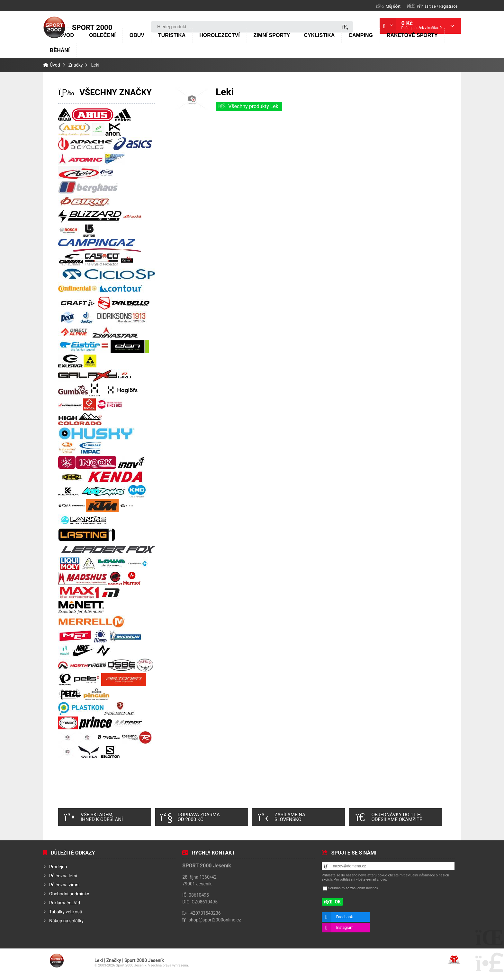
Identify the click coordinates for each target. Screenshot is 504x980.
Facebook (345, 917)
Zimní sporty (272, 35)
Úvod (54, 27)
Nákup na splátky (66, 921)
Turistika (172, 35)
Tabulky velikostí (66, 912)
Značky (76, 65)
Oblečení (102, 35)
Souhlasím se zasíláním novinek (353, 888)
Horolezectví (219, 35)
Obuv (137, 35)
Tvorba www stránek (454, 960)
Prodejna (58, 867)
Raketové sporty (412, 35)
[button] (432, 6)
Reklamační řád (65, 903)
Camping (361, 35)
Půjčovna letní (63, 876)
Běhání (60, 50)
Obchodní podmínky (69, 894)
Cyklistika (319, 35)
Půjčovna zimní (64, 885)
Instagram (345, 928)
